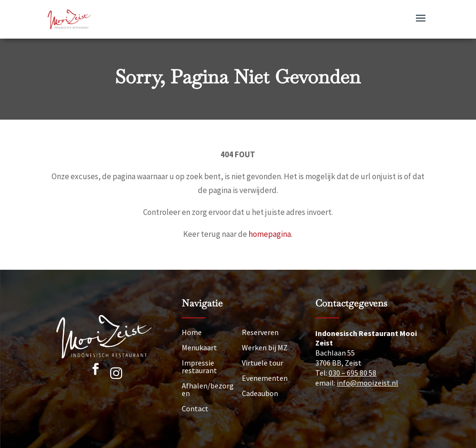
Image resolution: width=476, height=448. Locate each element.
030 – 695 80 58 (352, 373)
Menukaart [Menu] (199, 347)
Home (192, 332)
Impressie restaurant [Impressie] (199, 367)
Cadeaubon (260, 393)
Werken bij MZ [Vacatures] (265, 347)
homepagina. (270, 234)
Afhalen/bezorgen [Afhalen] (208, 389)
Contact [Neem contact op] (195, 408)
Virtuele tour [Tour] (263, 363)
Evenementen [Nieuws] (265, 378)
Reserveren (260, 332)
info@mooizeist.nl (367, 383)
